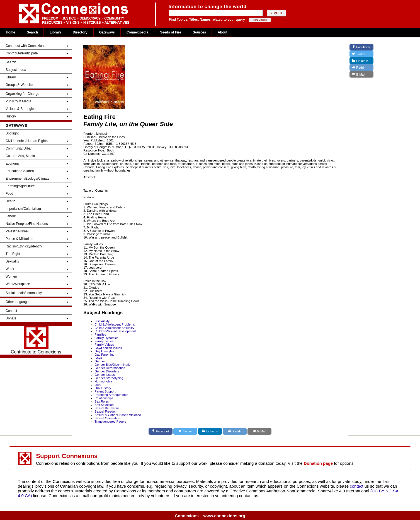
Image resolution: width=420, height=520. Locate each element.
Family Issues (104, 341)
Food (9, 194)
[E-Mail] (259, 431)
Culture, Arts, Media (20, 156)
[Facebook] (161, 431)
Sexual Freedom (106, 411)
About (223, 32)
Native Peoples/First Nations (27, 224)
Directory (80, 32)
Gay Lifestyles (104, 351)
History (11, 116)
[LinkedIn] (210, 431)
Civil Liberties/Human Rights (27, 141)
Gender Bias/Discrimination (113, 365)
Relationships (104, 398)
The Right (13, 254)
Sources (199, 32)
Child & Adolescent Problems (115, 324)
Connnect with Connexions (26, 46)
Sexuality (12, 261)
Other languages (18, 302)
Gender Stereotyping (109, 378)
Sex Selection (104, 405)
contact (357, 486)
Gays (98, 358)
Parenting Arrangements (111, 395)
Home (10, 32)
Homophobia (103, 381)
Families (100, 334)
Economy (13, 163)
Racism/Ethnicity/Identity (24, 246)
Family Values (104, 345)
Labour (11, 216)
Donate (11, 318)
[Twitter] (185, 431)
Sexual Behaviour (107, 408)
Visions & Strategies (20, 109)
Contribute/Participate (22, 53)
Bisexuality (102, 321)
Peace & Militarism (19, 239)
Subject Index (16, 70)
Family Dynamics (106, 338)
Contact (11, 311)
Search (32, 32)
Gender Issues (105, 375)
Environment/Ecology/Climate (27, 179)
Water (10, 269)
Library (55, 32)
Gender (100, 361)
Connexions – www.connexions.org (210, 516)
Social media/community (24, 293)
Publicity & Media (18, 101)
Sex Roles (102, 401)
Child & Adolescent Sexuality (114, 328)
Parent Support (105, 391)
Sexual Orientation (107, 418)
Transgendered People (110, 422)
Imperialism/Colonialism (23, 209)
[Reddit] (235, 431)
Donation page (318, 463)
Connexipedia (138, 32)
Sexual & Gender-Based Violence (118, 415)
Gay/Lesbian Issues (108, 348)
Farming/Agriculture (20, 186)
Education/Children (20, 171)
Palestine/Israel (17, 231)
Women (11, 276)
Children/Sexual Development (115, 331)
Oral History (103, 388)
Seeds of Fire (170, 32)
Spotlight (12, 133)
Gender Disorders (107, 371)
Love (98, 385)
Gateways (107, 32)
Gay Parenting (105, 355)
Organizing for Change (22, 94)
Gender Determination (110, 368)
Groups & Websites (20, 85)
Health (10, 201)
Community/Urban (19, 148)
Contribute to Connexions (36, 340)
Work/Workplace (18, 284)
